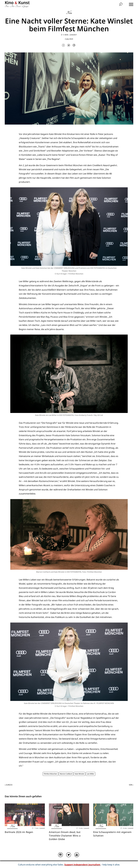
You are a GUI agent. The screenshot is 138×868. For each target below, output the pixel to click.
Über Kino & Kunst (52, 862)
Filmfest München (50, 774)
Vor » (131, 785)
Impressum (66, 862)
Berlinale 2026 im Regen (19, 832)
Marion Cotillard (66, 774)
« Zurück (9, 785)
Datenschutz (78, 862)
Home (39, 862)
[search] (121, 5)
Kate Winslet (79, 774)
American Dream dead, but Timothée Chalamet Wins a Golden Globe (65, 836)
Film (69, 13)
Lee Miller (91, 774)
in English (58, 807)
